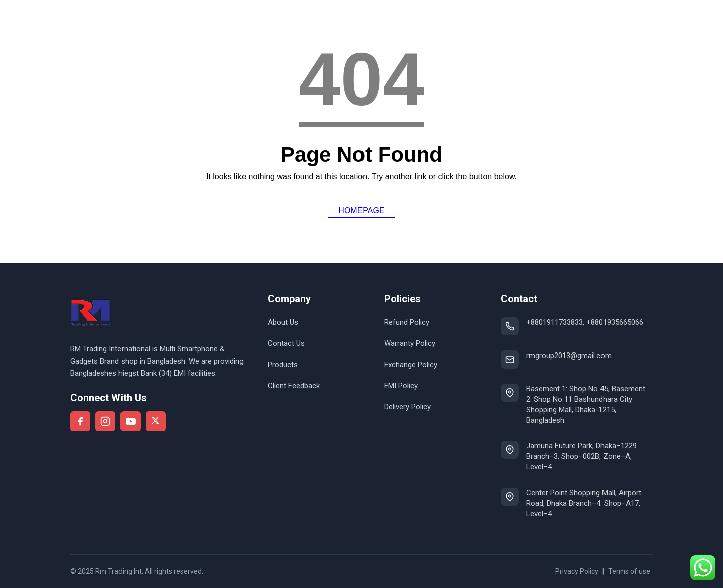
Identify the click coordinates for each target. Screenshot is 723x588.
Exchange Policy (411, 365)
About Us (283, 322)
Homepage (361, 211)
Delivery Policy (407, 407)
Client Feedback (294, 386)
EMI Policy (401, 386)
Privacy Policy (577, 571)
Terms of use (629, 571)
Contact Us (286, 343)
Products (283, 365)
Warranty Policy (410, 343)
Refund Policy (407, 322)
